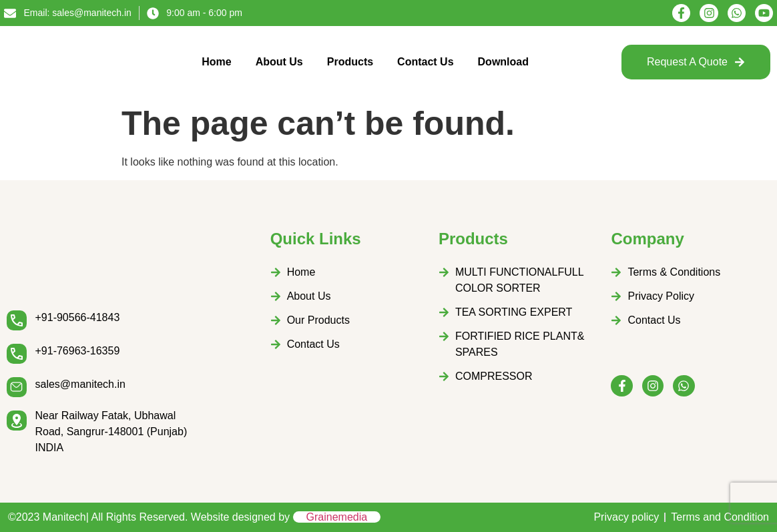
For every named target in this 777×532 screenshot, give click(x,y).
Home (216, 62)
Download (503, 62)
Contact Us (425, 62)
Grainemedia (337, 517)
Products (350, 62)
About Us (279, 62)
